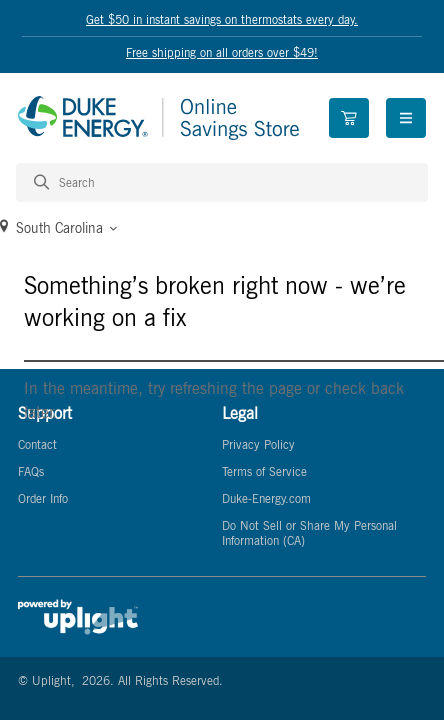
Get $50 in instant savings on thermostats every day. (222, 19)
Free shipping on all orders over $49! (222, 52)
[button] (222, 228)
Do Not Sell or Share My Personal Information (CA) (309, 533)
